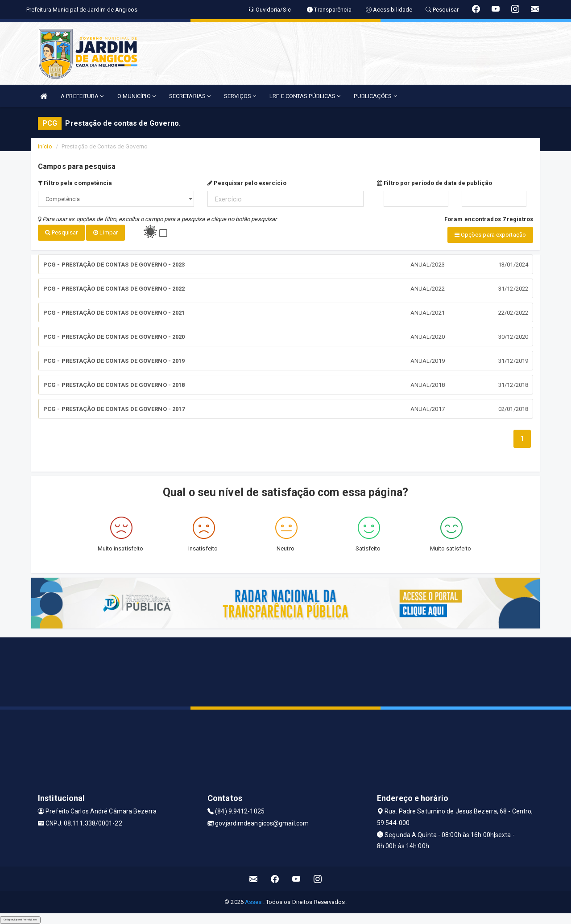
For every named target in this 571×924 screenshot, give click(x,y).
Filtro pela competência (75, 183)
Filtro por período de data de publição (434, 183)
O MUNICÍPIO (137, 96)
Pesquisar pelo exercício (247, 183)
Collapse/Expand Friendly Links (20, 920)
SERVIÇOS (240, 96)
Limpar (106, 232)
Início (45, 146)
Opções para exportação (490, 235)
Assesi (254, 902)
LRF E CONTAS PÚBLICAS (305, 96)
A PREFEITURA (82, 96)
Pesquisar (61, 232)
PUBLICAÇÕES (375, 96)
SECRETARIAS (190, 96)
